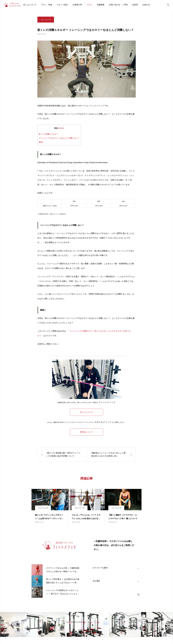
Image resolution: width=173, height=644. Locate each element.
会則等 (135, 5)
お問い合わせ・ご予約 (118, 5)
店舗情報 (101, 5)
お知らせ (146, 5)
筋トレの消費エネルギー (48, 134)
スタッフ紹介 (62, 5)
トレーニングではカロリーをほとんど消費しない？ (59, 138)
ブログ (89, 5)
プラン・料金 (47, 5)
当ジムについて (30, 5)
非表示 (61, 128)
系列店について (87, 432)
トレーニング (46, 21)
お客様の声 (77, 5)
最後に (41, 142)
